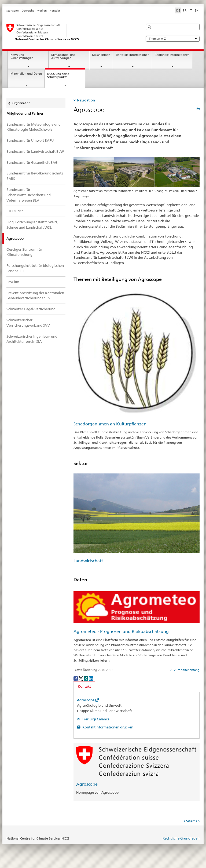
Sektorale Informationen (133, 55)
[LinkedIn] (91, 678)
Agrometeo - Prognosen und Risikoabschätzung (121, 631)
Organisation (21, 101)
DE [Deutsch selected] (178, 10)
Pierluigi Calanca (95, 719)
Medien (42, 11)
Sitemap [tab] (193, 821)
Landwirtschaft (88, 561)
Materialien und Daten (26, 74)
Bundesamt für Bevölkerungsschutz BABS (35, 176)
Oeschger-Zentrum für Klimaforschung (24, 252)
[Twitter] (81, 678)
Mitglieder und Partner (25, 113)
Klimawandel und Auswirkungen (63, 57)
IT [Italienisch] (191, 10)
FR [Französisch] (185, 10)
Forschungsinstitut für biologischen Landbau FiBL (35, 268)
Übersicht (28, 11)
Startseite (13, 11)
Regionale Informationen (172, 55)
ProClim (13, 282)
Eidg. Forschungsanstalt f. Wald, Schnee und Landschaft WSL (32, 225)
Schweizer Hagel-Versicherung (31, 309)
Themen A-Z (173, 39)
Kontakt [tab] (84, 686)
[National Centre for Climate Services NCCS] (69, 32)
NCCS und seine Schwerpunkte (62, 77)
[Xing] (86, 678)
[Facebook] (76, 678)
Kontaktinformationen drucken (107, 727)
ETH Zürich (15, 211)
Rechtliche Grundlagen (181, 838)
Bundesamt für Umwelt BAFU (30, 140)
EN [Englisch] (197, 10)
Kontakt (55, 11)
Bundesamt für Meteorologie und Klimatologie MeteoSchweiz (34, 127)
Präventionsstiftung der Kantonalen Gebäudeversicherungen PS (35, 296)
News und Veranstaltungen (22, 57)
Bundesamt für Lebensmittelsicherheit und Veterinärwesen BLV (29, 195)
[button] (150, 27)
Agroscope (86, 700)
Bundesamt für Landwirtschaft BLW (35, 151)
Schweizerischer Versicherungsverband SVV (28, 323)
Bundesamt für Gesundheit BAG (32, 162)
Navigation (86, 100)
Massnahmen (101, 55)
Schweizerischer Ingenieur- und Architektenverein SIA (32, 339)
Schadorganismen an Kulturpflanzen (110, 424)
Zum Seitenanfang (186, 670)
